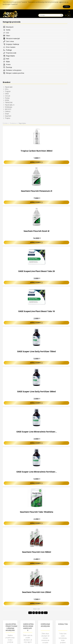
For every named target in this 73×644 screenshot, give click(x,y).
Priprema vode (11, 53)
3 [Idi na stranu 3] (39, 613)
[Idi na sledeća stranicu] (46, 613)
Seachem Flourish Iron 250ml (37, 592)
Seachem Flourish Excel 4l (36, 231)
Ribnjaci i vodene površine (15, 73)
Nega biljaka (10, 56)
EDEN (7, 100)
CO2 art (8, 96)
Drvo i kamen (11, 47)
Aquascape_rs (10, 105)
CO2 (7, 33)
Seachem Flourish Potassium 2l (37, 191)
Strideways (9, 107)
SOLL (7, 89)
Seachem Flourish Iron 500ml (37, 552)
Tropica (8, 118)
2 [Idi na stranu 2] (36, 613)
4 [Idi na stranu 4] (42, 613)
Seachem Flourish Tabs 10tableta (37, 512)
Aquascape (9, 87)
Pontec (7, 98)
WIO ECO (8, 109)
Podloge (9, 50)
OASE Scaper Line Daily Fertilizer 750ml (36, 351)
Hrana (8, 64)
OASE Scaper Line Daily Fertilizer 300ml (36, 392)
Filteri (8, 36)
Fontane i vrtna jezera (14, 70)
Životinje (9, 67)
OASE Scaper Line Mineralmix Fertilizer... (37, 432)
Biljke (8, 62)
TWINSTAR (9, 103)
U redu (67, 7)
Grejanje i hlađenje (13, 44)
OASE (7, 94)
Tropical (8, 91)
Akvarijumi (10, 27)
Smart (7, 114)
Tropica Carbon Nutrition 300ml (37, 151)
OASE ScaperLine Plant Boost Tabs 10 (36, 311)
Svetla (8, 30)
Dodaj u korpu (37, 162)
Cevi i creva (10, 41)
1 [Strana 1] (34, 613)
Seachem (8, 116)
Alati (8, 59)
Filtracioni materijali (13, 38)
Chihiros (8, 111)
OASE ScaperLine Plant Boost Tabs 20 (36, 271)
